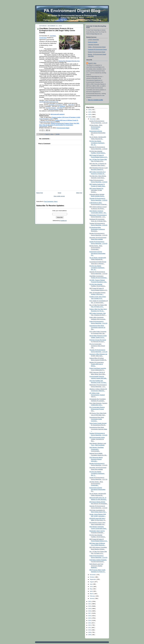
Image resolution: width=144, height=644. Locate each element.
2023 (90, 117)
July (91, 584)
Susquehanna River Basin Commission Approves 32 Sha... (97, 327)
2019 (90, 609)
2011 (90, 628)
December (93, 119)
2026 (90, 110)
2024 (90, 114)
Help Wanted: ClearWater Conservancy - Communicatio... (97, 449)
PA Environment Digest (63, 128)
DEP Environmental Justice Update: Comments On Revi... (97, 439)
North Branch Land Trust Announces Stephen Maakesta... (96, 566)
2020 (90, 606)
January (92, 598)
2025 (90, 112)
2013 (90, 623)
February (92, 596)
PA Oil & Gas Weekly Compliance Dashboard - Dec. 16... (97, 268)
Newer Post (40, 193)
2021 (90, 604)
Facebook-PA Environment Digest (97, 49)
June (91, 587)
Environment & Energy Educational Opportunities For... (97, 133)
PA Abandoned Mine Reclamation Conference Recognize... (97, 229)
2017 (90, 613)
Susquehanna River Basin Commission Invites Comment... (97, 419)
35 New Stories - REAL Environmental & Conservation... (96, 127)
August (92, 582)
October (92, 577)
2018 (90, 611)
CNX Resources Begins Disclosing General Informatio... (96, 459)
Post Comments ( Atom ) (51, 201)
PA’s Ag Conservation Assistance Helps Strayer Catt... (97, 346)
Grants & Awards (93, 42)
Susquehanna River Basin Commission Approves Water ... (98, 429)
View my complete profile (95, 100)
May (91, 589)
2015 (90, 618)
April (91, 591)
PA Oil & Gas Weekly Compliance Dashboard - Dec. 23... (97, 143)
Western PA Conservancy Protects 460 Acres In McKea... (97, 364)
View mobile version (59, 196)
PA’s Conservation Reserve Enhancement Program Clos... (97, 409)
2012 (90, 625)
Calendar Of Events (93, 45)
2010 (90, 630)
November (93, 575)
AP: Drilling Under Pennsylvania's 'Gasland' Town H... (97, 395)
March (92, 594)
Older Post (79, 193)
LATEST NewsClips (93, 40)
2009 (90, 632)
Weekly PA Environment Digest (97, 52)
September (93, 579)
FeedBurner (63, 221)
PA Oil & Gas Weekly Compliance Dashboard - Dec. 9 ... (97, 473)
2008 (90, 635)
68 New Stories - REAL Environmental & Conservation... (96, 248)
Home (59, 193)
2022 (90, 601)
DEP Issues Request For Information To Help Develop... (96, 190)
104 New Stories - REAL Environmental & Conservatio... (96, 484)
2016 (90, 616)
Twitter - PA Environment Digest (97, 47)
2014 (90, 620)
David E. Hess (92, 63)
